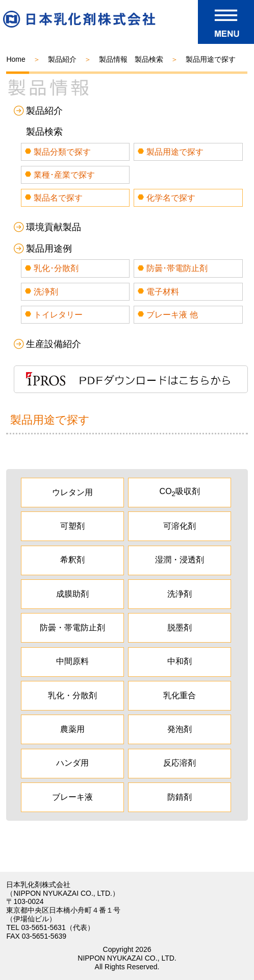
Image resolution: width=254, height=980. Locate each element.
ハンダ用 (72, 763)
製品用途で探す (175, 152)
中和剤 (180, 661)
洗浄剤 (46, 292)
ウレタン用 (72, 492)
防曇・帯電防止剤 (72, 628)
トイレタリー (58, 315)
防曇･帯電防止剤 (177, 268)
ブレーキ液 (72, 797)
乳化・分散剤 (72, 695)
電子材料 (163, 292)
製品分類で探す (62, 152)
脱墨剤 (180, 628)
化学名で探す (171, 198)
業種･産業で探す (64, 175)
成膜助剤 (72, 594)
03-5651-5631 (44, 927)
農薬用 (72, 729)
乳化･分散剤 (56, 268)
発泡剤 (180, 729)
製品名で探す (58, 198)
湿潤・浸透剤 (180, 560)
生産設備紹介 (54, 344)
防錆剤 (180, 797)
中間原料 (72, 661)
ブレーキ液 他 (172, 315)
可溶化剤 (180, 526)
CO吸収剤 (180, 492)
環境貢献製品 (54, 227)
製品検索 (44, 132)
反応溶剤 (180, 763)
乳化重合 (180, 695)
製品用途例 (49, 249)
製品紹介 (62, 59)
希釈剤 (72, 560)
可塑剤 (72, 526)
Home (16, 59)
